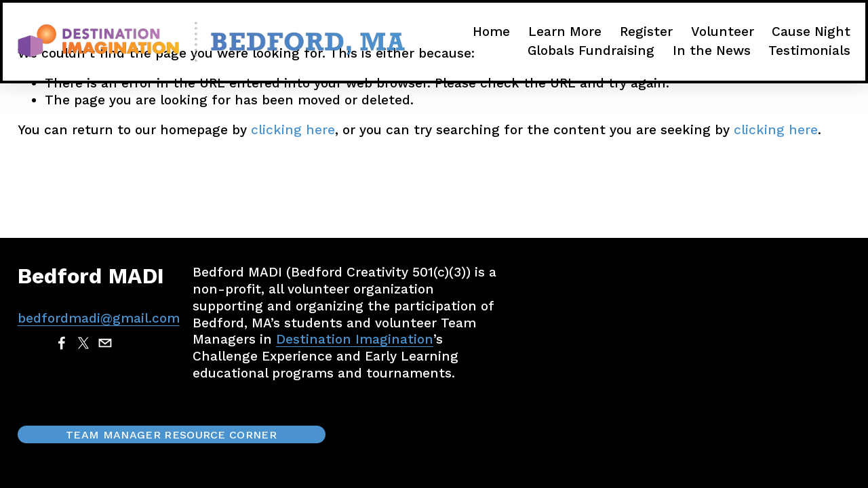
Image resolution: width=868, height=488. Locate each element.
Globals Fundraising (591, 50)
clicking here (293, 130)
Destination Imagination (355, 339)
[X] (83, 343)
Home (491, 32)
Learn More (565, 32)
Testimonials (809, 50)
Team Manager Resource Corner (171, 435)
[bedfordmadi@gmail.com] (105, 343)
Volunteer (723, 32)
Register (646, 32)
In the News (712, 50)
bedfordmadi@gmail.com (99, 318)
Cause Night (811, 32)
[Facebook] (62, 343)
